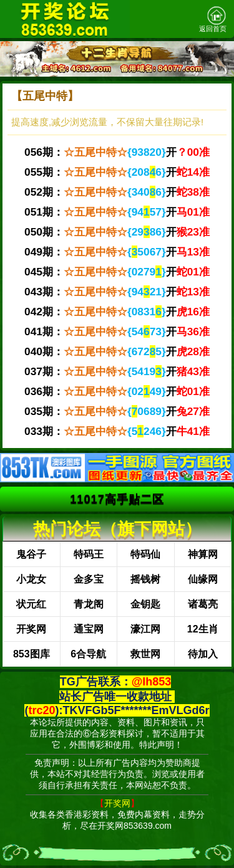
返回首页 (213, 19)
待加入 (203, 654)
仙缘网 (203, 579)
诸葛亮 (203, 604)
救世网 (145, 654)
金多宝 (89, 579)
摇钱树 (145, 579)
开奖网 (31, 629)
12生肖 (203, 629)
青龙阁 (89, 604)
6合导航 (88, 654)
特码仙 (145, 554)
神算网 (203, 554)
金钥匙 (145, 604)
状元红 (31, 604)
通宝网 (89, 629)
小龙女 (31, 579)
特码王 (89, 554)
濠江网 (145, 629)
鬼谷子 (31, 554)
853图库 (32, 654)
